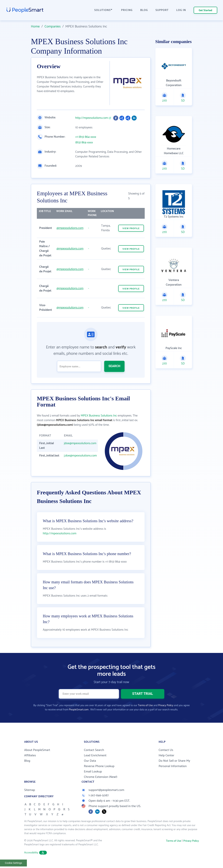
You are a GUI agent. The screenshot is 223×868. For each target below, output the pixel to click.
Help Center (166, 759)
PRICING (127, 10)
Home (35, 27)
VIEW (131, 228)
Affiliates (30, 759)
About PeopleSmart (37, 754)
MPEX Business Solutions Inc (99, 416)
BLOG (144, 10)
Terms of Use (145, 709)
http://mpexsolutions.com (92, 118)
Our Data (90, 765)
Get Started (206, 10)
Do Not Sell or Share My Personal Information (174, 767)
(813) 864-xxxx (84, 143)
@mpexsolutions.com (70, 228)
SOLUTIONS (103, 10)
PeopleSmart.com (79, 714)
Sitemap (30, 794)
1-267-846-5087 (95, 799)
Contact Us (166, 754)
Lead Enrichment (95, 759)
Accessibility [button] (36, 857)
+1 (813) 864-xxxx (86, 137)
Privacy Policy (166, 709)
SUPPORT (162, 10)
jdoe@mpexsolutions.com (80, 443)
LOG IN (181, 10)
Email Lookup (93, 775)
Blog (27, 765)
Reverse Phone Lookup (99, 770)
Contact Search (94, 754)
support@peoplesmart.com (103, 794)
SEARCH (114, 366)
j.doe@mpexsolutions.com (80, 456)
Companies (53, 27)
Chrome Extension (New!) (101, 781)
